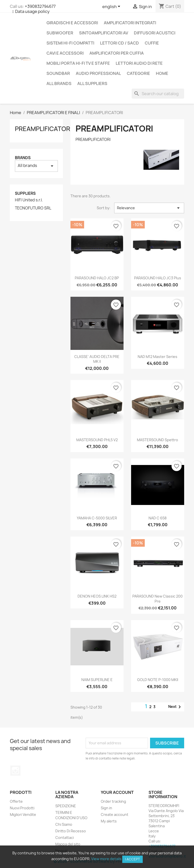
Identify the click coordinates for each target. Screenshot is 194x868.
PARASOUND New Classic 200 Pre (157, 599)
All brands (59, 83)
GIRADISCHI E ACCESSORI (72, 23)
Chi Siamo (64, 824)
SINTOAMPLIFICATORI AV (104, 33)
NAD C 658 (157, 518)
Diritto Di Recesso (71, 831)
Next (175, 707)
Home (162, 73)
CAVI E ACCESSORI (65, 53)
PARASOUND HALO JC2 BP (97, 278)
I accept (132, 859)
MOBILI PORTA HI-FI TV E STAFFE (78, 63)
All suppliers (92, 83)
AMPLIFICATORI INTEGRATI (130, 23)
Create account (115, 814)
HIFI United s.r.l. (29, 200)
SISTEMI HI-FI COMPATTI (70, 43)
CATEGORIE (138, 73)
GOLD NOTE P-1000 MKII (158, 680)
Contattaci (65, 838)
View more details (106, 859)
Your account (117, 792)
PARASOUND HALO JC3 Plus (158, 278)
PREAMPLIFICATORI (43, 129)
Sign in (106, 808)
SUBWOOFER (60, 33)
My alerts (109, 821)
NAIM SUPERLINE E (97, 680)
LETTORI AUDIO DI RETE (139, 63)
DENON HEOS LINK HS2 (97, 596)
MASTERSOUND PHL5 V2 (97, 440)
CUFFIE (152, 43)
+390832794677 (40, 6)
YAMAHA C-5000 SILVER (97, 518)
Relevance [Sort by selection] (149, 208)
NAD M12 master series (157, 357)
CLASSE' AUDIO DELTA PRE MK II (97, 359)
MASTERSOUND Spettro (157, 440)
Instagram (15, 771)
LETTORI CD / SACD (119, 43)
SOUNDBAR (58, 73)
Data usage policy (32, 11)
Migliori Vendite (23, 814)
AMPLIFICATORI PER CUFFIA (117, 53)
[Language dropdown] (112, 7)
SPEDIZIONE (66, 806)
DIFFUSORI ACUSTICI (155, 33)
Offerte (16, 801)
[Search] (158, 94)
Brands (23, 158)
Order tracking (113, 801)
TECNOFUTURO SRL (33, 208)
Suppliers (25, 193)
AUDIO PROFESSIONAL (98, 73)
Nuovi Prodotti (22, 808)
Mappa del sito (68, 844)
